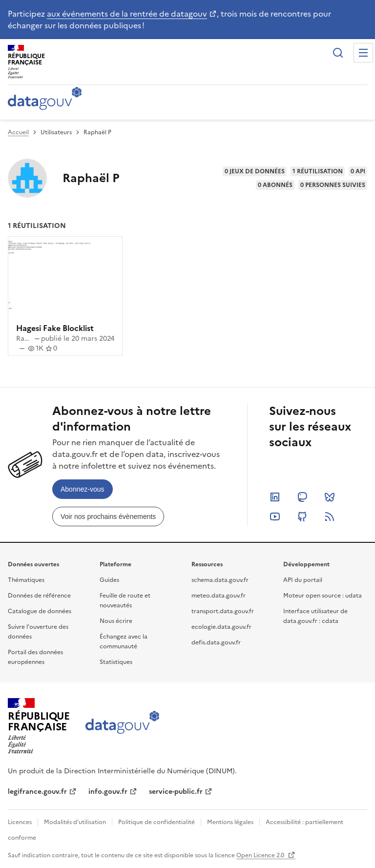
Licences (20, 822)
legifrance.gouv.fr (37, 792)
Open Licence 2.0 (261, 855)
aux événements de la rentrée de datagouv (127, 14)
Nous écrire (116, 621)
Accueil (18, 132)
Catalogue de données (40, 611)
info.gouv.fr (108, 792)
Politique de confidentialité (156, 822)
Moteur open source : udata (323, 596)
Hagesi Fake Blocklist (55, 328)
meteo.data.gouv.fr (219, 596)
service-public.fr (176, 792)
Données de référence (39, 596)
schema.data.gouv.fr (220, 580)
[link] (83, 489)
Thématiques (26, 580)
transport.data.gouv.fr (223, 611)
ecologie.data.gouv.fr (221, 627)
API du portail (303, 580)
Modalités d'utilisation (75, 822)
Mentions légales (230, 822)
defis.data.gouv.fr (216, 642)
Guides (109, 580)
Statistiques (116, 662)
